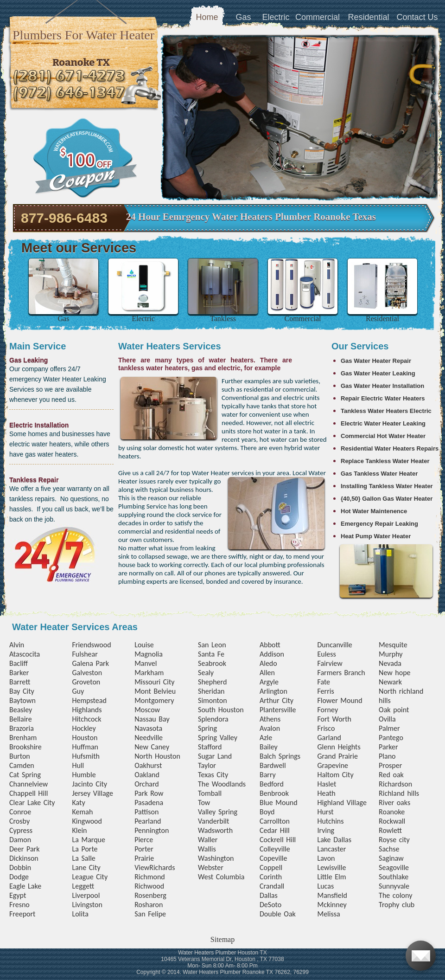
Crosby (19, 821)
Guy (78, 691)
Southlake (394, 877)
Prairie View (144, 863)
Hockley (84, 728)
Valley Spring (218, 812)
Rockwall (392, 821)
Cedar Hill (275, 830)
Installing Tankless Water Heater (387, 486)
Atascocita (25, 654)
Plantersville (278, 710)
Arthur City (277, 700)
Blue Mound (279, 803)
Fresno (19, 905)
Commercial (318, 17)
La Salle (83, 858)
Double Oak (278, 914)
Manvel (146, 663)
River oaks (394, 803)
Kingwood (87, 821)
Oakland (147, 775)
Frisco (326, 728)
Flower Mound (340, 700)
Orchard (147, 784)
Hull (78, 765)
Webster (211, 867)
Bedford (272, 784)
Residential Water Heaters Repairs (390, 448)
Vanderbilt (213, 821)
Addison (272, 654)
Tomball (210, 793)
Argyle (269, 682)
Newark (390, 682)
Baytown (22, 700)
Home (207, 17)
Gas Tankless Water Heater (379, 474)
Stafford (210, 747)
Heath (326, 793)
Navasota (148, 728)
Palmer (389, 728)
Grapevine (333, 765)
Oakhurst (148, 765)
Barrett (20, 682)
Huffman (85, 747)
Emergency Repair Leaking (379, 524)
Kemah (82, 812)
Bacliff (19, 663)
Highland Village (342, 803)
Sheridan (211, 691)
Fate (324, 682)
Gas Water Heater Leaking (378, 373)
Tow (204, 803)
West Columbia (221, 877)
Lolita (80, 914)
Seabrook (212, 663)
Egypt (18, 895)
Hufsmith (86, 756)
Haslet (327, 784)
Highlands (87, 710)
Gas (243, 17)
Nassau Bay (152, 719)
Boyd (267, 812)
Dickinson (24, 858)
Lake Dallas (334, 840)
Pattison (146, 812)
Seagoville (394, 867)
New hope (394, 673)
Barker (19, 673)
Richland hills (399, 793)
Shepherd (212, 682)
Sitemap (222, 939)
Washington (216, 858)
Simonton (213, 700)
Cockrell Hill (278, 840)
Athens (270, 719)
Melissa (328, 914)
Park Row (149, 793)
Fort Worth (334, 719)
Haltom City (335, 775)
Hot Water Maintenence (374, 511)
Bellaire (21, 719)
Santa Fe (211, 654)
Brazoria (22, 728)
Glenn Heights (339, 747)
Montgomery (154, 700)
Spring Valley (218, 738)
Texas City (213, 775)
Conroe (20, 812)
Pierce (144, 840)
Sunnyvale (394, 886)
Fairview (330, 663)
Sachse (389, 849)
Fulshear (85, 654)
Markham (149, 673)
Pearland (148, 821)
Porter (144, 849)
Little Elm (331, 877)
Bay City (22, 691)
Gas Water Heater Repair (376, 361)
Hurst (325, 812)
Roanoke (392, 812)
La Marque (88, 840)
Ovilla (387, 719)
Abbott (270, 645)
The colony (395, 895)
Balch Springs (280, 756)
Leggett (83, 886)
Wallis (207, 849)
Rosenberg (150, 895)
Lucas (325, 886)
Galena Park (90, 663)
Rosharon (149, 905)
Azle (266, 738)
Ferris (325, 691)
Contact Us (417, 17)
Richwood (149, 886)
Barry (268, 775)
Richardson (395, 784)
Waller (208, 840)
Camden (22, 765)
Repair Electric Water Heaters (383, 398)
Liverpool (86, 895)
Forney (327, 710)
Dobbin (20, 867)
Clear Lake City (32, 803)
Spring (207, 728)
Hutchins (330, 821)
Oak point (394, 710)
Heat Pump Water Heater (376, 536)
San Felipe (150, 914)
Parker (388, 747)
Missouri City (154, 682)
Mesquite (393, 645)
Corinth (271, 877)
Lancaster (331, 849)
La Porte (85, 849)
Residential (368, 17)
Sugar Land (215, 756)
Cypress (21, 830)
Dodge (19, 877)
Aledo (268, 663)
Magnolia (149, 654)
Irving (326, 830)
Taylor (207, 765)
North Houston (157, 756)
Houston (85, 738)
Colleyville (275, 849)
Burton (20, 756)
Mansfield (332, 895)
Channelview (29, 784)
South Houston (221, 710)
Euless (326, 654)
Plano (387, 756)
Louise (144, 645)
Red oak (391, 775)
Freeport (22, 914)
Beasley (21, 710)
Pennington (152, 830)
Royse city (394, 840)
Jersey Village (92, 793)
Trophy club (397, 905)
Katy (78, 803)
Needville (149, 738)
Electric (276, 17)
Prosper (390, 765)
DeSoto (270, 905)
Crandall (272, 886)
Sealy (206, 673)
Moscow (147, 710)
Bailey (269, 747)
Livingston (87, 905)
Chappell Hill (29, 793)
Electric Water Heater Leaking (383, 423)
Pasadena (149, 803)
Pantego (391, 738)
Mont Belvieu (155, 691)
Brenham (23, 738)
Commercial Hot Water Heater (383, 436)
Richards (162, 867)
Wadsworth (215, 830)
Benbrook (274, 793)
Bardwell (273, 765)
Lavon (326, 858)
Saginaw (391, 858)
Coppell (271, 867)
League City (90, 877)
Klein (79, 830)
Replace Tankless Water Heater (385, 461)
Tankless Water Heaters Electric (386, 411)
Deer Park (24, 849)
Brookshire (25, 747)
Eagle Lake (25, 886)
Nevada (390, 663)
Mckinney (332, 905)
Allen (267, 673)
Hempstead (89, 700)
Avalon (270, 728)
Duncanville (334, 645)
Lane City (86, 867)
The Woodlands (222, 784)
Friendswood (91, 645)
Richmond (150, 877)
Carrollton (275, 821)
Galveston (87, 673)
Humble (84, 775)
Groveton (86, 682)
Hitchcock (86, 719)
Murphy (391, 654)
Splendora (213, 719)
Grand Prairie (337, 756)
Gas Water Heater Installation (382, 386)
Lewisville (331, 867)
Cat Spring (25, 775)
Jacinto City (89, 784)
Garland (329, 738)
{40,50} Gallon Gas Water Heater (387, 499)
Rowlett (390, 830)
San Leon (212, 645)
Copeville (273, 858)
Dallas (269, 895)
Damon (20, 840)
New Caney (152, 747)
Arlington (273, 691)
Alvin (17, 645)
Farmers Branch (341, 673)
